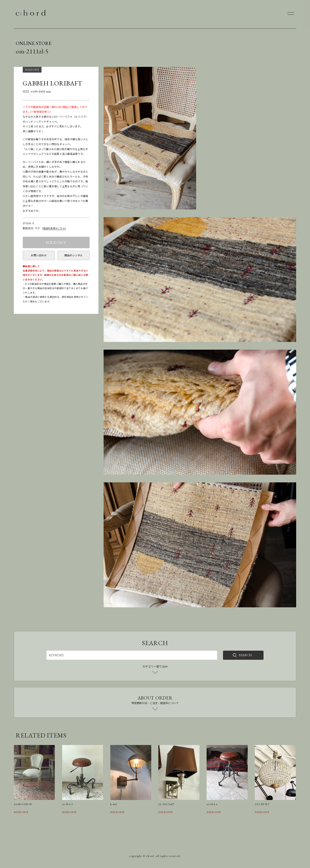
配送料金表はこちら (54, 228)
